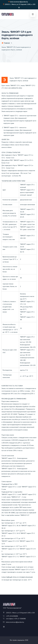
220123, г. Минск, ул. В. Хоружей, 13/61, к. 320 (19, 4)
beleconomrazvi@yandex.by (18, 2)
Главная (6, 43)
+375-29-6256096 (12, 616)
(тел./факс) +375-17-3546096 (16, 619)
